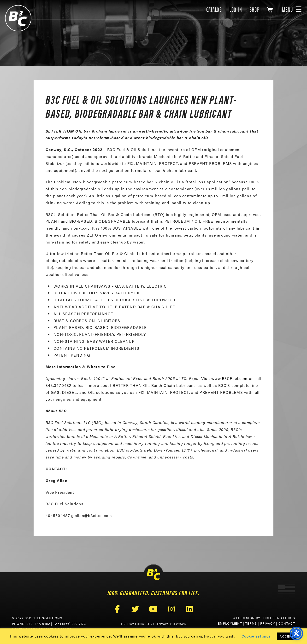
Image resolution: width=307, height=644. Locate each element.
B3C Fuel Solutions (18, 18)
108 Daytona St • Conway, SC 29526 (153, 624)
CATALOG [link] (214, 9)
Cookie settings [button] (256, 636)
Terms (251, 623)
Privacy (268, 623)
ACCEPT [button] (287, 636)
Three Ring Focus (278, 618)
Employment (230, 623)
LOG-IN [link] (236, 9)
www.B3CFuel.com (229, 378)
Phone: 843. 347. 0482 (31, 624)
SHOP (255, 9)
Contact (287, 623)
